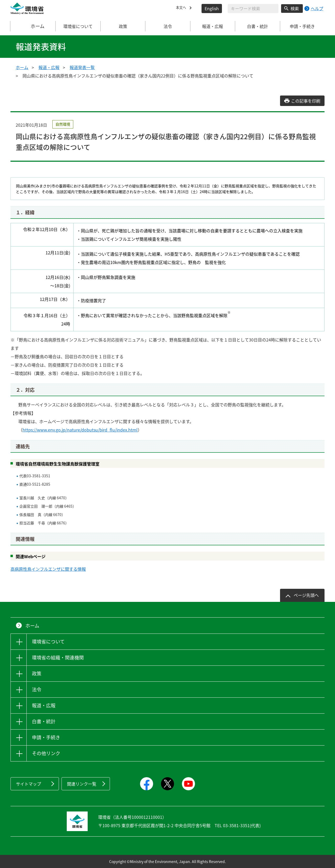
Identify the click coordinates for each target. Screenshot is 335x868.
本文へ (182, 8)
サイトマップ (29, 784)
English (212, 8)
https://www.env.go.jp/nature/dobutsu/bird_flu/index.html (80, 430)
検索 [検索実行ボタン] (295, 8)
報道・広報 (49, 67)
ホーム (33, 26)
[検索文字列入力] (253, 9)
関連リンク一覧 (82, 784)
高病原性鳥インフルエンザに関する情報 (48, 569)
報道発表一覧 (82, 67)
